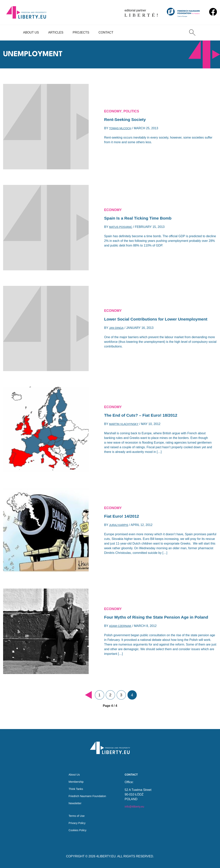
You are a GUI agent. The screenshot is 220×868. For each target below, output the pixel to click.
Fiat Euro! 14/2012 (124, 517)
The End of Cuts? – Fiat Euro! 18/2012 (146, 416)
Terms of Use (75, 814)
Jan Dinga (117, 332)
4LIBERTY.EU (106, 856)
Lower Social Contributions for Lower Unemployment (146, 319)
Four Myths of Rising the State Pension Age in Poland (155, 617)
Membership (74, 777)
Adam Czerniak (122, 631)
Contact (106, 32)
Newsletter (73, 800)
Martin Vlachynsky (126, 425)
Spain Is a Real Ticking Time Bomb (143, 218)
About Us (31, 32)
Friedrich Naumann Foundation (87, 793)
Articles (56, 32)
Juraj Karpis (120, 526)
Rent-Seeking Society (128, 120)
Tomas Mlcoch (122, 129)
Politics (135, 110)
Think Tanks (74, 785)
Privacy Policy (76, 822)
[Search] (192, 33)
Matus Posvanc (122, 228)
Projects (81, 32)
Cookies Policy (76, 830)
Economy (114, 110)
